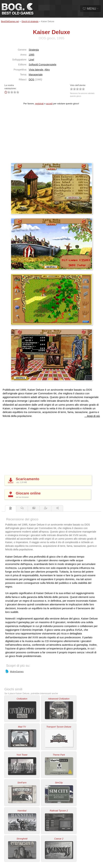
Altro (47, 70)
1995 (31, 55)
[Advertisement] (51, 136)
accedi (49, 104)
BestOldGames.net (10, 22)
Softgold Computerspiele (42, 65)
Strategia (34, 50)
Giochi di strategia (30, 22)
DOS (31, 80)
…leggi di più (92, 416)
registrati (39, 104)
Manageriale (36, 75)
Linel (31, 60)
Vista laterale (36, 70)
